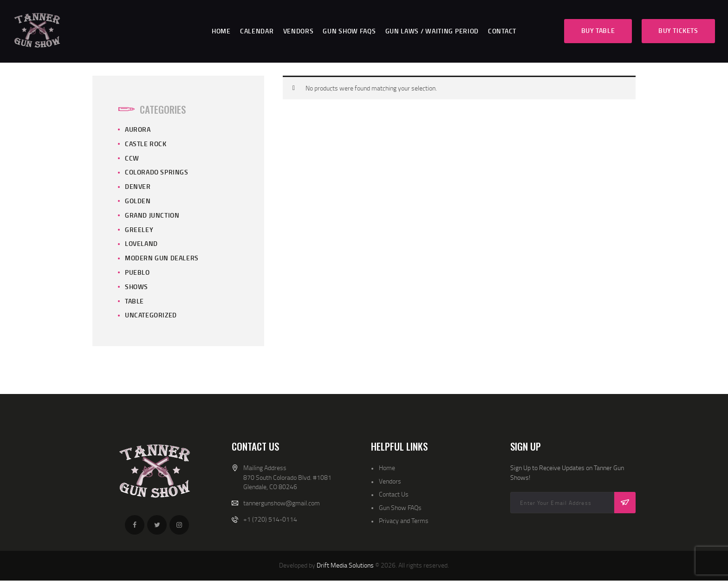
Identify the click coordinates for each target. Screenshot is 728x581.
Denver (138, 186)
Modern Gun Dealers (162, 258)
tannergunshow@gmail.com (282, 503)
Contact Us (394, 494)
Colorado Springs (157, 172)
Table (134, 301)
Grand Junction (152, 215)
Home (387, 468)
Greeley (139, 229)
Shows (136, 287)
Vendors (390, 481)
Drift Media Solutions (345, 565)
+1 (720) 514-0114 (270, 519)
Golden (138, 201)
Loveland (141, 243)
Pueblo (137, 272)
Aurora (138, 129)
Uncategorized (151, 315)
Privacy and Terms (404, 520)
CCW (132, 158)
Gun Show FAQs (400, 507)
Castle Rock (146, 144)
